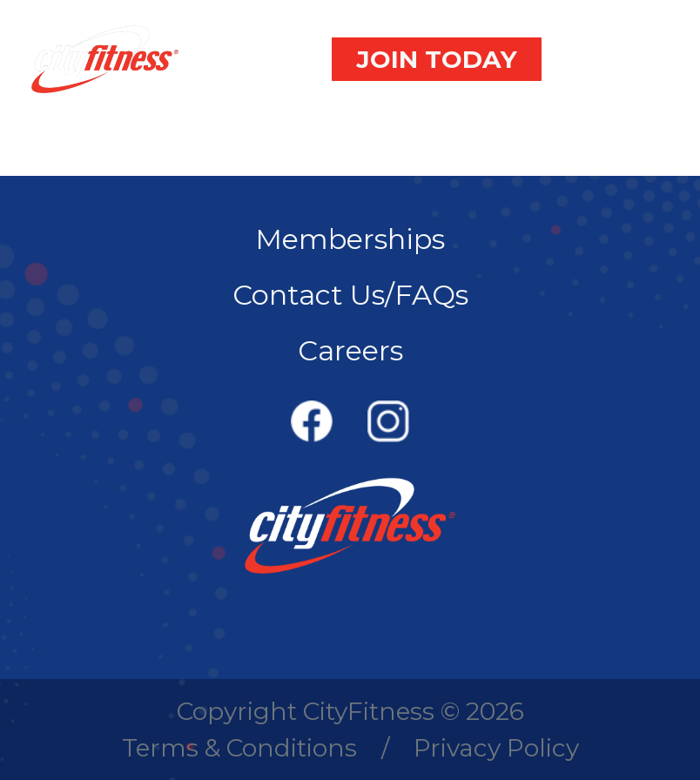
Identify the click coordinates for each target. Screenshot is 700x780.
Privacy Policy (496, 748)
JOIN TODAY (437, 59)
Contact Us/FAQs (350, 295)
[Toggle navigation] (626, 59)
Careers (350, 350)
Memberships (350, 239)
